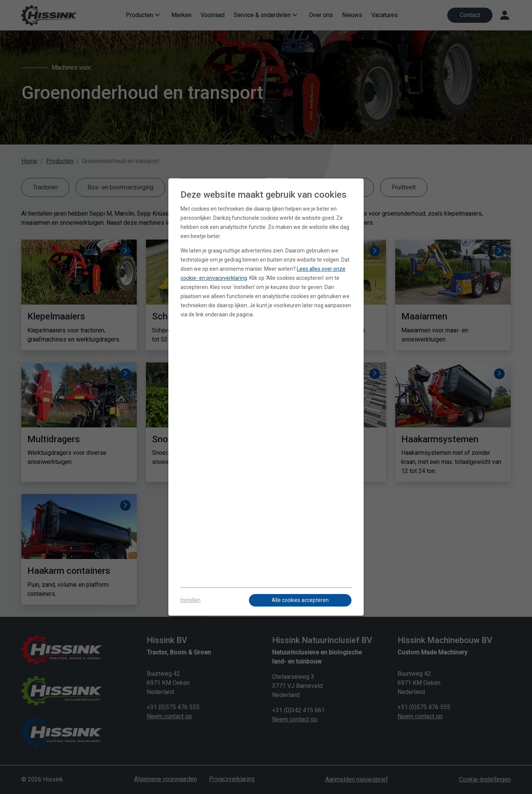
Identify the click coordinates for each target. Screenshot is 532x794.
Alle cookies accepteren (300, 600)
